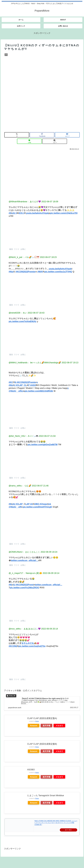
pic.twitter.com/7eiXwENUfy (23, 321)
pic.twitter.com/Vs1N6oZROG (24, 588)
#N (10, 504)
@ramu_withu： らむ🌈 (20, 486)
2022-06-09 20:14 (50, 629)
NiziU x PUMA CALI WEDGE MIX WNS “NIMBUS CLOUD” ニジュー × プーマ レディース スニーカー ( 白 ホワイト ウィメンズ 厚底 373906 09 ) (56, 823)
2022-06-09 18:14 (51, 573)
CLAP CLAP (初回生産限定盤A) (42, 718)
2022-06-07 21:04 (47, 436)
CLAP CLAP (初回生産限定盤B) (42, 744)
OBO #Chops (41, 504)
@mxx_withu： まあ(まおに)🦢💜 (25, 629)
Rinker (37, 721)
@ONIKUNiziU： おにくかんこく (24, 552)
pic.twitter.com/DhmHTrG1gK (37, 507)
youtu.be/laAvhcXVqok (37, 213)
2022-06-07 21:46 (40, 486)
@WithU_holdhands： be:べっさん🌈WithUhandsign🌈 (35, 363)
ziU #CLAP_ (18, 504)
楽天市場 (46, 726)
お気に (23, 249)
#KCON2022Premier (25, 272)
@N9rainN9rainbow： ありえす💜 (25, 202)
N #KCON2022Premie (25, 382)
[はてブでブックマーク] (67, 135)
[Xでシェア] (17, 135)
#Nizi (11, 272)
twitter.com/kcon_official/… (24, 560)
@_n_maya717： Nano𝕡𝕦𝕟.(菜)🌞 (25, 573)
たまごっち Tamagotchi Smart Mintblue (46, 795)
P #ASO (32, 385)
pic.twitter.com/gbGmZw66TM (43, 445)
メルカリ (59, 726)
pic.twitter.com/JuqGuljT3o (32, 646)
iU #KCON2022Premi (23, 585)
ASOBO (31, 770)
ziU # (14, 213)
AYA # (22, 213)
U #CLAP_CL (20, 385)
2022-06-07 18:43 (36, 313)
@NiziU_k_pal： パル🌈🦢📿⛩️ (24, 257)
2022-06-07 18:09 (50, 202)
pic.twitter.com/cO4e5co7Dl (64, 213)
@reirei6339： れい (18, 313)
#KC (11, 382)
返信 (11, 249)
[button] (55, 141)
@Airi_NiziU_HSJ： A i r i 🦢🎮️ (23, 436)
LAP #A (29, 504)
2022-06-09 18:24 (49, 552)
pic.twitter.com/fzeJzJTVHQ (58, 272)
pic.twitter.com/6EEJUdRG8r (39, 391)
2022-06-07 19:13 (70, 363)
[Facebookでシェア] (42, 135)
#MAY (40, 272)
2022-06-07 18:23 (48, 257)
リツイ (16, 249)
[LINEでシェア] (29, 141)
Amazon (34, 726)
